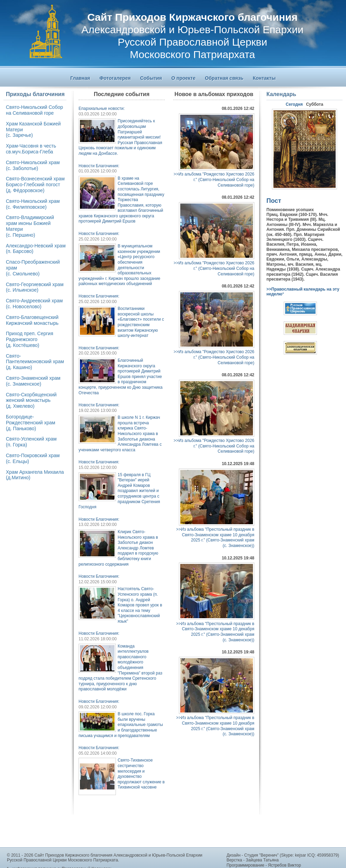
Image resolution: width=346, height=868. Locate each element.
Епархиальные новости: (102, 108)
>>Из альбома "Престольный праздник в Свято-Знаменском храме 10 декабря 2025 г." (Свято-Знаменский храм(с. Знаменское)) (215, 537)
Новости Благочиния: (99, 166)
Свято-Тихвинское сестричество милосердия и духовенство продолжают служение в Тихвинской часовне (141, 774)
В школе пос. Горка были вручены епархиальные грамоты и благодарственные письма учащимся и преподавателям (121, 725)
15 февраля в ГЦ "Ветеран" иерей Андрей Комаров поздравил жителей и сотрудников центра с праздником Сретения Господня (119, 491)
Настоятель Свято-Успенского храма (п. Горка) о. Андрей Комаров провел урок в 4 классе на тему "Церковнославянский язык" (140, 605)
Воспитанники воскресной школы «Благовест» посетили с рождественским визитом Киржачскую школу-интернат (141, 322)
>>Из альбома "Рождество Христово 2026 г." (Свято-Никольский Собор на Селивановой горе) (214, 180)
